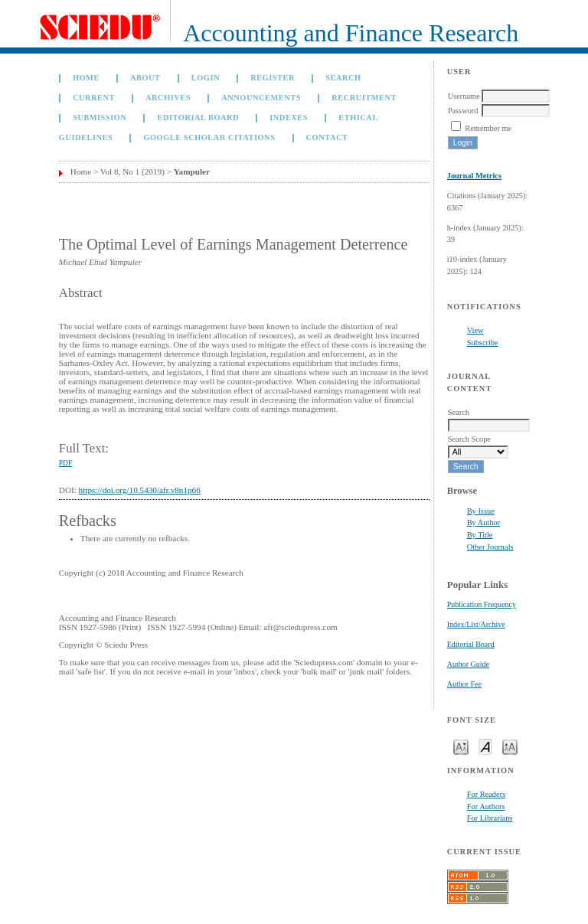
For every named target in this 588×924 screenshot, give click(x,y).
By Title (480, 535)
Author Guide (468, 664)
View (475, 330)
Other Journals (490, 547)
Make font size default (485, 746)
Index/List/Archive (476, 624)
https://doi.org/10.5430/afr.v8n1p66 (140, 490)
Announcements (261, 98)
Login (206, 78)
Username (464, 96)
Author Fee (464, 684)
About (145, 78)
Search (343, 78)
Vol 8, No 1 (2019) (132, 171)
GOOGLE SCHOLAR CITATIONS (209, 137)
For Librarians (490, 818)
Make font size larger (510, 746)
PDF (65, 463)
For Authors (486, 806)
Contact (327, 137)
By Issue (481, 511)
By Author (484, 522)
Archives (168, 98)
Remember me (488, 128)
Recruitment (364, 98)
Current (94, 98)
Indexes (289, 118)
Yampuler (192, 171)
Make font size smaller (461, 746)
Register (273, 78)
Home (86, 78)
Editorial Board (471, 644)
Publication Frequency (482, 604)
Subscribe (483, 343)
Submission (100, 118)
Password (463, 111)
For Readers (487, 794)
